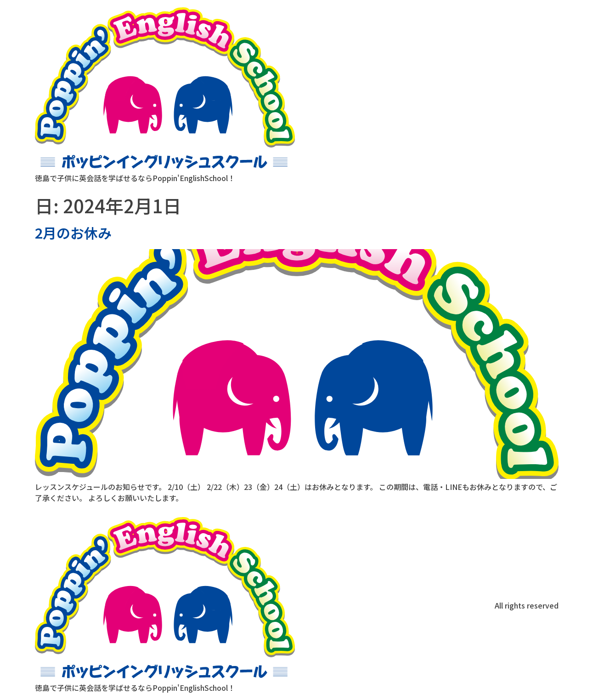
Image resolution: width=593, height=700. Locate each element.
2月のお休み (73, 233)
